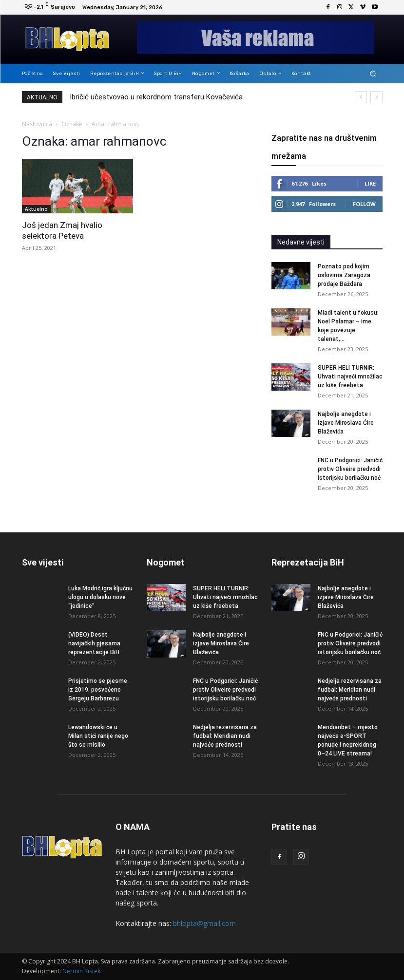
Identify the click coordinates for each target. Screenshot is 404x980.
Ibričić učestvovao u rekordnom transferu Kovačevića (156, 97)
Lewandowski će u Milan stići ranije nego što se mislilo (98, 736)
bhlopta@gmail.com (204, 923)
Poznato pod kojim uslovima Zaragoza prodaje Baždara (344, 275)
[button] (373, 73)
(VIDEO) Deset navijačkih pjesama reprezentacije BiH (94, 643)
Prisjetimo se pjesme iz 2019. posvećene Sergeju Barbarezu (98, 690)
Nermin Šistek (81, 971)
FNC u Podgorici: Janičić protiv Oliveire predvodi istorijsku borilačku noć (350, 469)
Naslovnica (37, 124)
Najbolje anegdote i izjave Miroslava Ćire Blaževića (346, 423)
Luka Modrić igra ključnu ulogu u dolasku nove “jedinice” (100, 597)
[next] (376, 97)
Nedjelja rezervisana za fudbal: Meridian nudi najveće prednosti (225, 736)
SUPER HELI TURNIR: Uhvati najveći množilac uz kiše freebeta (350, 377)
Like (370, 183)
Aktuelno (36, 209)
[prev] (361, 97)
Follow (364, 204)
